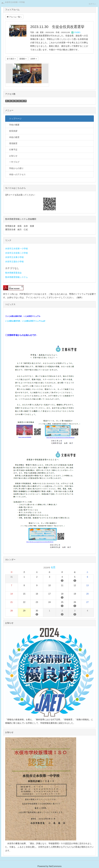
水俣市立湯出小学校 (14, 262)
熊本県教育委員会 (13, 273)
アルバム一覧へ (14, 17)
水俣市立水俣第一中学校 (15, 2)
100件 (34, 59)
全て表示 (11, 59)
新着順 (23, 59)
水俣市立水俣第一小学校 (16, 249)
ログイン (92, 4)
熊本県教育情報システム (16, 277)
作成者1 (76, 32)
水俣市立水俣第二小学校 (16, 253)
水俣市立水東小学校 (14, 257)
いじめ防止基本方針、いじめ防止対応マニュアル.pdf (25, 321)
